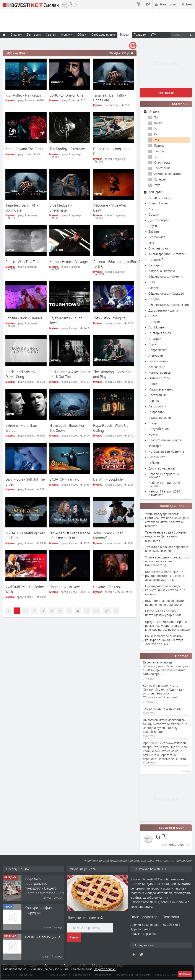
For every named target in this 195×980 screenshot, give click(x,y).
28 (107, 611)
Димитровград (159, 220)
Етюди (153, 423)
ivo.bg (186, 771)
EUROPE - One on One (66, 95)
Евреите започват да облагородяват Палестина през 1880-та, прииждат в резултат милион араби (166, 668)
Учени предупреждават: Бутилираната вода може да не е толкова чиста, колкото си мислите (167, 520)
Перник (154, 401)
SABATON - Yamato (64, 479)
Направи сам (158, 350)
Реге (157, 185)
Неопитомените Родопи (165, 440)
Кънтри (159, 151)
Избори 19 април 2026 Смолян (164, 484)
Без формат (157, 237)
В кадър (154, 299)
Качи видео (166, 93)
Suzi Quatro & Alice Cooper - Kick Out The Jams (70, 374)
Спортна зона (158, 248)
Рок (156, 140)
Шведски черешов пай (85, 918)
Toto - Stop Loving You (110, 318)
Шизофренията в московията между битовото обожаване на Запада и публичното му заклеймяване (165, 726)
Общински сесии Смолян (166, 277)
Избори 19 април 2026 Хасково (164, 475)
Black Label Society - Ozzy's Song (21, 374)
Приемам (185, 974)
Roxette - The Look (107, 587)
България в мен (160, 333)
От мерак (155, 339)
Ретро (158, 134)
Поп (157, 117)
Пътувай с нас (158, 429)
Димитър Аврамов (162, 468)
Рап (157, 129)
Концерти (155, 192)
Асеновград (157, 367)
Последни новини (174, 506)
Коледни (160, 179)
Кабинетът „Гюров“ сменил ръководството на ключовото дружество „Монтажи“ (166, 576)
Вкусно (153, 344)
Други (153, 226)
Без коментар (158, 361)
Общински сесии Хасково (166, 293)
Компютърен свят (161, 372)
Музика (10, 100)
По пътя (154, 322)
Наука (153, 434)
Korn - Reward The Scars (24, 149)
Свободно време (103, 34)
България (155, 265)
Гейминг (154, 463)
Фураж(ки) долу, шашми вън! (163, 709)
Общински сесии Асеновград (169, 305)
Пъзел (153, 316)
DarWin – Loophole (108, 479)
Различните (157, 457)
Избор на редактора (168, 174)
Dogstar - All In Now (65, 587)
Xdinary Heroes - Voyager (69, 262)
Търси (74, 937)
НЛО (152, 282)
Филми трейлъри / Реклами (168, 254)
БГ (156, 157)
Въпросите (156, 412)
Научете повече (105, 969)
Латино (159, 145)
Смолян (154, 214)
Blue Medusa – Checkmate (61, 208)
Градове (140, 34)
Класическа (162, 162)
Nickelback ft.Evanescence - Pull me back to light (70, 535)
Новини (67, 34)
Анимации (156, 355)
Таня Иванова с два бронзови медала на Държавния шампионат (166, 536)
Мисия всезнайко (161, 389)
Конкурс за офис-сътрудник (39, 910)
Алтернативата (159, 198)
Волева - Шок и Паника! (24, 318)
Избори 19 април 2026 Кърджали (164, 493)
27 (96, 611)
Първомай (156, 260)
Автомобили (157, 406)
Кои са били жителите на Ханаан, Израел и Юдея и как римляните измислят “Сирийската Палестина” (163, 692)
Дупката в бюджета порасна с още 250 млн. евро (167, 549)
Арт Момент (157, 327)
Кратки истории (160, 418)
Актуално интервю (162, 271)
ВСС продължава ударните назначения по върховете (164, 603)
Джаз (158, 123)
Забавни (154, 231)
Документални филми (164, 310)
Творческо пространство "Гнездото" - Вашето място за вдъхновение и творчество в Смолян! (44, 888)
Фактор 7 (155, 446)
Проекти (154, 384)
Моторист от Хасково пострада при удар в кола (163, 613)
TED (151, 243)
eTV (151, 209)
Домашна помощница (43, 937)
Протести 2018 (159, 395)
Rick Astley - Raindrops (23, 95)
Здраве (154, 288)
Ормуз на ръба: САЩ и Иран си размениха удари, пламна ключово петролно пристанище (167, 626)
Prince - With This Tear (22, 262)
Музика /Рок (16, 53)
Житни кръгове (159, 378)
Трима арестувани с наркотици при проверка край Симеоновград (167, 561)
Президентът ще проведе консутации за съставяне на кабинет (165, 590)
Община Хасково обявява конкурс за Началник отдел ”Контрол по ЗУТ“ (164, 640)
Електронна (162, 168)
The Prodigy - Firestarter (68, 149)
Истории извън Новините (166, 451)
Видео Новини (158, 203)
